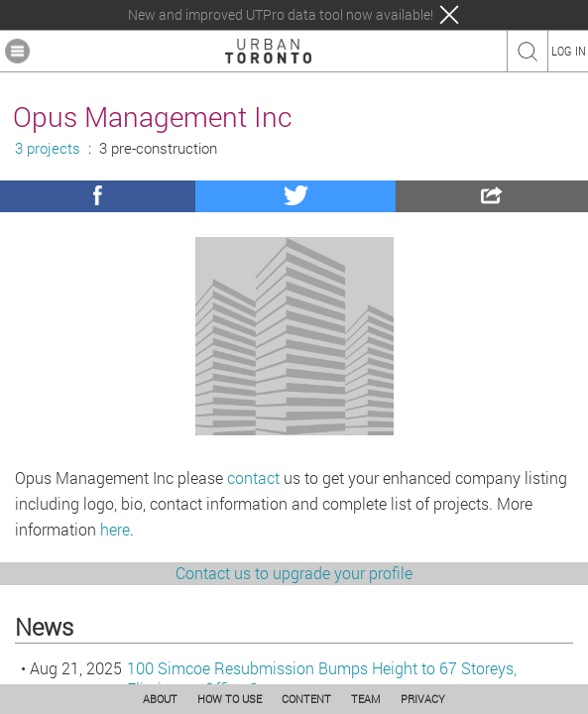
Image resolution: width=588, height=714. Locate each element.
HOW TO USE (230, 699)
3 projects (48, 148)
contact (253, 477)
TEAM (366, 699)
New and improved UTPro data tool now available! (281, 15)
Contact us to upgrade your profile (294, 573)
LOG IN (569, 51)
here (115, 529)
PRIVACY (423, 699)
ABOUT (160, 699)
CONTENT (306, 699)
